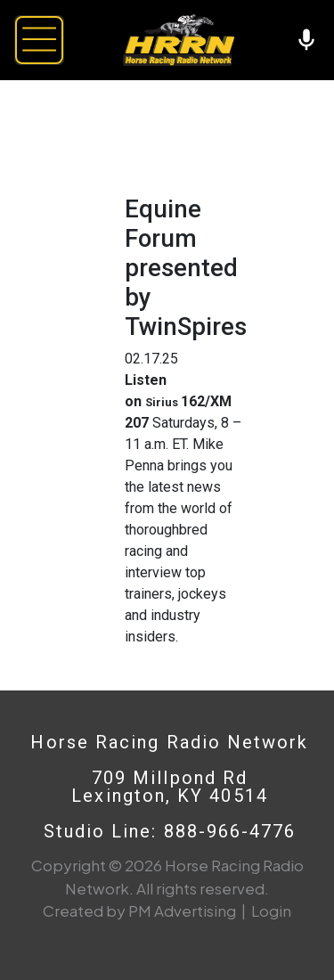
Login (271, 911)
